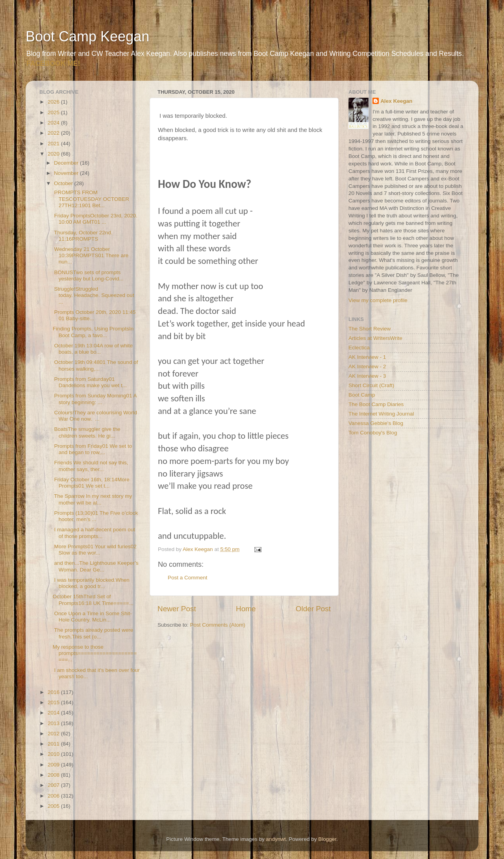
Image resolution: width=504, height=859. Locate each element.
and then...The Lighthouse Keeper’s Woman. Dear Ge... (96, 566)
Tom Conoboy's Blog (373, 433)
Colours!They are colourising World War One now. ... (95, 416)
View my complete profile (378, 300)
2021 (54, 144)
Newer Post (177, 609)
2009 (54, 765)
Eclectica (359, 348)
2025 (54, 112)
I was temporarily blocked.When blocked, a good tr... (91, 583)
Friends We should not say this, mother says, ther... (91, 466)
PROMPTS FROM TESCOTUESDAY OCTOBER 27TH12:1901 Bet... (91, 199)
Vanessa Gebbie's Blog (376, 423)
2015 (54, 702)
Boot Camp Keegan (87, 36)
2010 (54, 754)
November (67, 173)
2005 (54, 806)
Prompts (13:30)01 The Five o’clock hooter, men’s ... (95, 516)
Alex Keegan (396, 101)
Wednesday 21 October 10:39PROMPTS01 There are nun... (91, 255)
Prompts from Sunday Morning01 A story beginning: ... (95, 399)
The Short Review (370, 329)
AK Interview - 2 (367, 366)
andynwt (276, 839)
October (64, 183)
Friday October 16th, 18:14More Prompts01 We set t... (91, 483)
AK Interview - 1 (367, 357)
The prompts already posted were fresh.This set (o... (93, 633)
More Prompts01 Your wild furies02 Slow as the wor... (95, 550)
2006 (54, 796)
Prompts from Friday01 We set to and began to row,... (93, 449)
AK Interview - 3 (367, 376)
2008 (54, 775)
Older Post (313, 609)
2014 (54, 713)
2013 (54, 723)
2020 (54, 154)
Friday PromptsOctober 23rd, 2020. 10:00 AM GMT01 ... (95, 219)
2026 (54, 102)
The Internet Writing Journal (381, 414)
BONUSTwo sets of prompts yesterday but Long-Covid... (88, 276)
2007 (54, 785)
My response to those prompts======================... (95, 653)
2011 (54, 744)
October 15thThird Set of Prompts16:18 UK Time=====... (93, 600)
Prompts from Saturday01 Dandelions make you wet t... (90, 382)
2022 (54, 133)
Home (246, 609)
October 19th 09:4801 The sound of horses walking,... (95, 365)
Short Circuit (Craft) (371, 385)
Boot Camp (362, 395)
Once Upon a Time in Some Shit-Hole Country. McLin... (92, 617)
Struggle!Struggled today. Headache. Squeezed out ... (94, 295)
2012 (54, 734)
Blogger (327, 839)
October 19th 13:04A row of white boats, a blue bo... (93, 349)
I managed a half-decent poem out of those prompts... (94, 533)
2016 (54, 692)
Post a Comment (188, 578)
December (67, 163)
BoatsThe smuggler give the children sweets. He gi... (87, 432)
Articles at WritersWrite (375, 338)
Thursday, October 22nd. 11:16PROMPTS (83, 236)
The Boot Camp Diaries (376, 404)
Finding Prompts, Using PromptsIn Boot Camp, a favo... (93, 332)
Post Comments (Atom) (218, 625)
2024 (54, 123)
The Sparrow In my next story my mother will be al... (93, 499)
